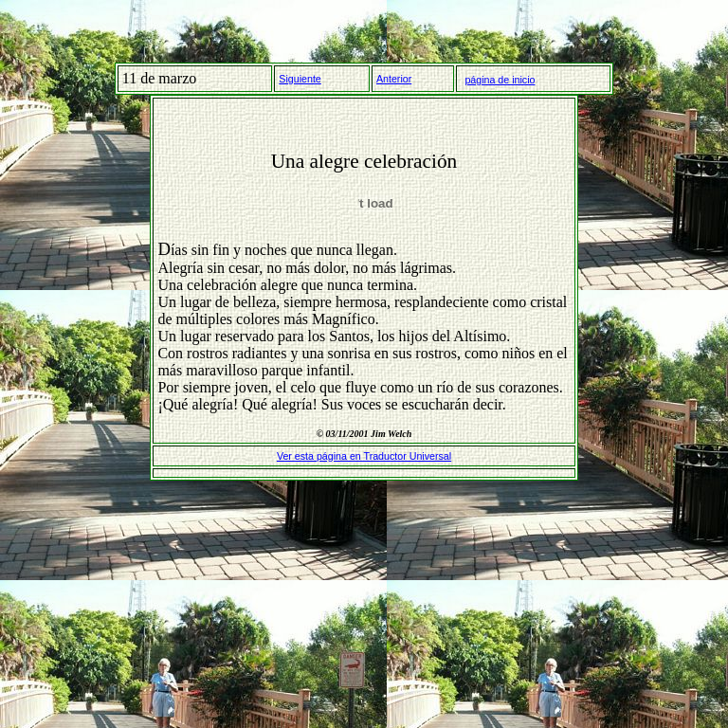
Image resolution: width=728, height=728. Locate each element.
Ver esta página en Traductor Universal (364, 456)
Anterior (394, 79)
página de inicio (500, 80)
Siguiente (300, 79)
